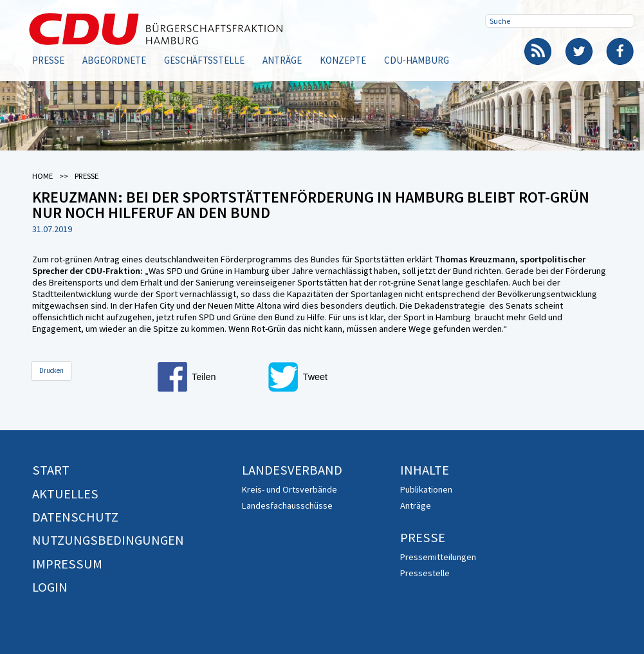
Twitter (579, 51)
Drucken (51, 370)
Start (51, 470)
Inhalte (425, 470)
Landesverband (292, 470)
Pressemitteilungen (438, 557)
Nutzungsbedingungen (108, 540)
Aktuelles (65, 494)
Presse (48, 60)
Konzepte (343, 60)
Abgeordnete (114, 60)
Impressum (67, 564)
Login (50, 587)
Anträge (282, 60)
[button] (209, 377)
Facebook (620, 51)
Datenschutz (75, 517)
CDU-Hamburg (417, 60)
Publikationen (426, 489)
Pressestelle (425, 573)
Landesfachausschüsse (287, 505)
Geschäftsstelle (204, 60)
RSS (538, 51)
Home (42, 176)
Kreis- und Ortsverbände (290, 489)
